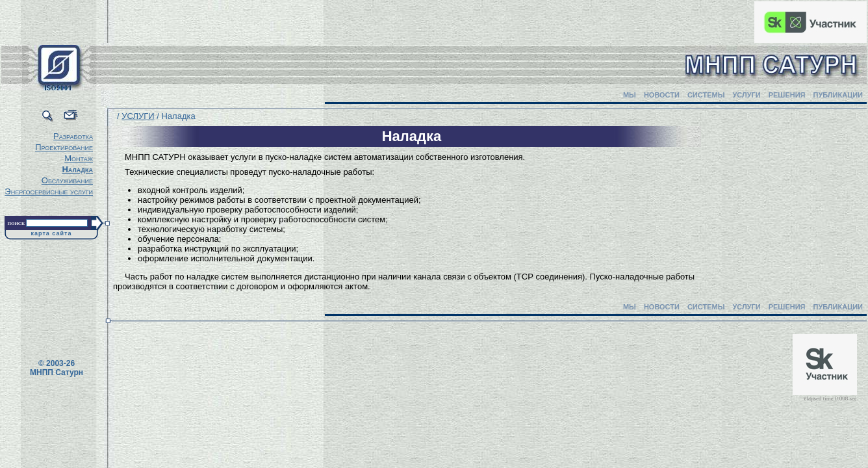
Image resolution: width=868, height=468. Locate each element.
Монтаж (79, 158)
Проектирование (64, 147)
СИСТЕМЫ (706, 95)
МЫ (630, 95)
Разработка (73, 136)
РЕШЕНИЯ (787, 95)
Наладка (77, 169)
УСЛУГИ (746, 95)
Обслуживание (67, 180)
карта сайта (52, 233)
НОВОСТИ (662, 95)
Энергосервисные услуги (49, 191)
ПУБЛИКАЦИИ (838, 95)
